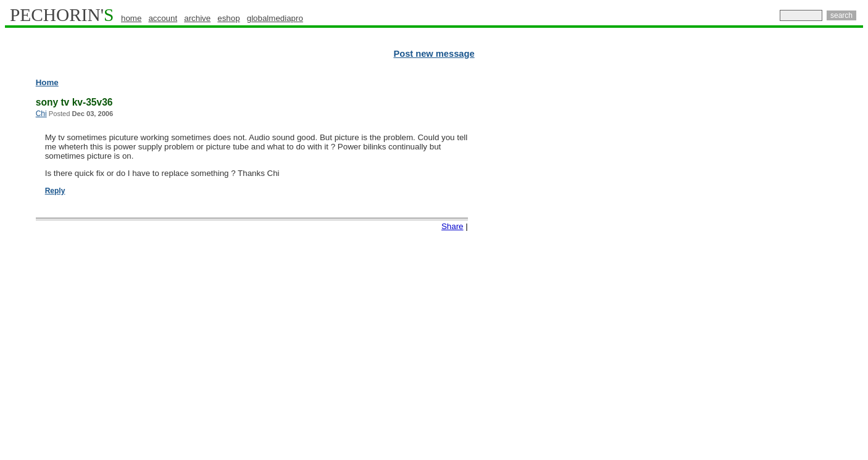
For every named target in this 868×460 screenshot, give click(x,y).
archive (197, 18)
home (131, 18)
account (163, 18)
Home (47, 82)
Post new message (434, 54)
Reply (55, 191)
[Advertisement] (809, 266)
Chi (41, 114)
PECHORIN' (62, 15)
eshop (228, 18)
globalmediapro (275, 18)
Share (453, 226)
